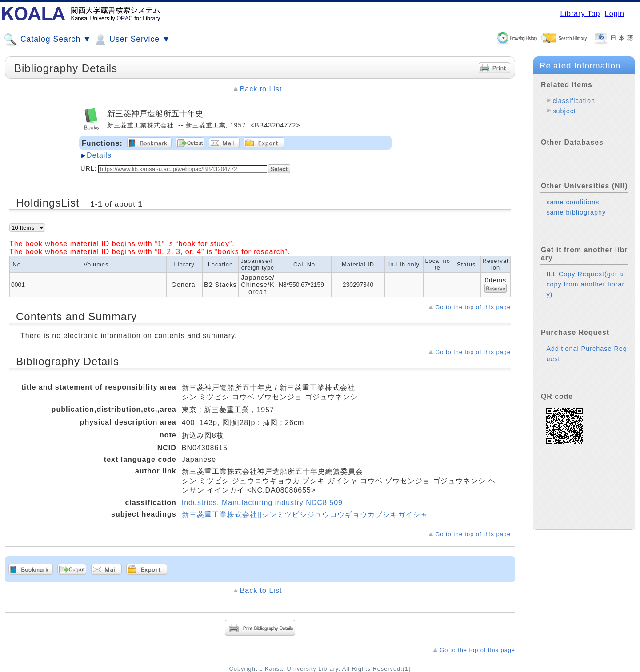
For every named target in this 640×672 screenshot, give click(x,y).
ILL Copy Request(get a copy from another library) (585, 284)
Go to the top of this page (473, 307)
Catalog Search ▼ (47, 40)
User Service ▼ (132, 40)
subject (564, 111)
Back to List (261, 89)
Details (99, 155)
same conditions (573, 202)
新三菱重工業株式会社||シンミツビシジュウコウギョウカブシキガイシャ (305, 515)
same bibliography (576, 212)
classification (574, 101)
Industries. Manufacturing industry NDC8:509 (262, 503)
